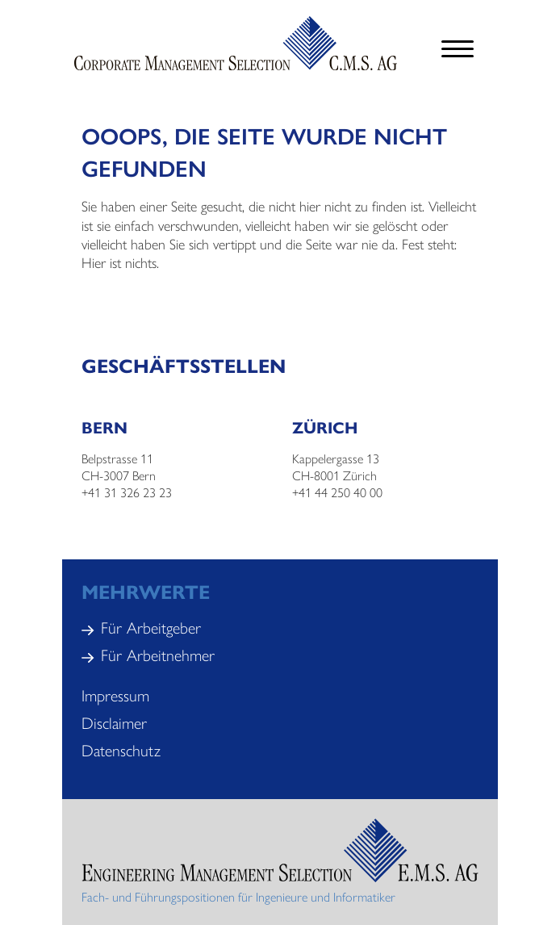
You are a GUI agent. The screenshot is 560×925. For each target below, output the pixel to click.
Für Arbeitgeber (151, 627)
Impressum (115, 695)
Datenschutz (121, 749)
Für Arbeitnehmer (158, 654)
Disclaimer (114, 722)
